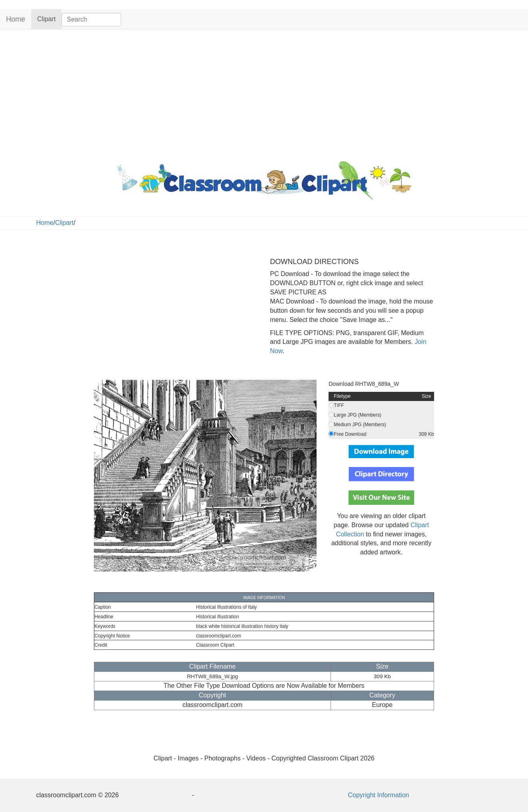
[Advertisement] (264, 93)
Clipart (49, 19)
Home (16, 19)
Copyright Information (379, 795)
